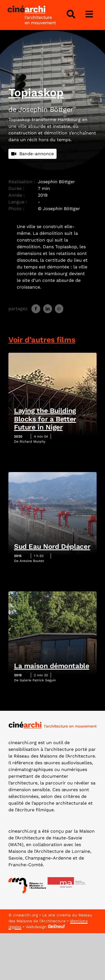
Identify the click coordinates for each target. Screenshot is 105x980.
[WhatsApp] (59, 309)
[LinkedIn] (48, 309)
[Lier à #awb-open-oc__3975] (89, 14)
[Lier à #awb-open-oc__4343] (71, 14)
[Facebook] (36, 309)
